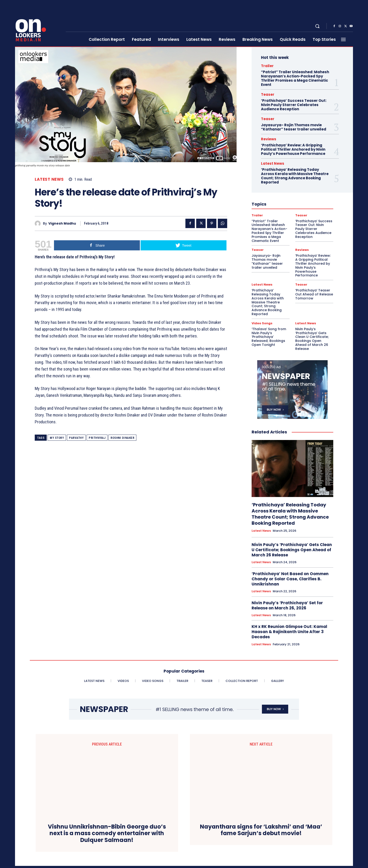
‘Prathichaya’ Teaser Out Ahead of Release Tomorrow (314, 294)
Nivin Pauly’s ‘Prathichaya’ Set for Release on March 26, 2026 (287, 605)
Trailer (267, 66)
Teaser (268, 94)
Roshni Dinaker (122, 438)
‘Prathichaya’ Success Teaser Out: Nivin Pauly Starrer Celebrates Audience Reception (294, 105)
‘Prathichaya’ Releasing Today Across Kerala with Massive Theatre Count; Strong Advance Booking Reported (295, 176)
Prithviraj (97, 438)
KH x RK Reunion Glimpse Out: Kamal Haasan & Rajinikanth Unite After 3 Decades (289, 632)
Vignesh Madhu (62, 224)
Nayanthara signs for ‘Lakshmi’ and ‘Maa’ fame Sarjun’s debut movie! (261, 775)
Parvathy (76, 438)
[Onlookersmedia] (37, 23)
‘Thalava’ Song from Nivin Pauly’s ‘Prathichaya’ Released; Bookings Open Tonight (269, 337)
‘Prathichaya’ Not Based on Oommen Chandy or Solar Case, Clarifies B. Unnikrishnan (290, 579)
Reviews (269, 139)
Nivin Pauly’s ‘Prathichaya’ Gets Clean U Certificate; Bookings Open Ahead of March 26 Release (312, 339)
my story (57, 438)
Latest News (49, 179)
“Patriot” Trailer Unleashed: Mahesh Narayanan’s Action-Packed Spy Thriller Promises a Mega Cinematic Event (295, 78)
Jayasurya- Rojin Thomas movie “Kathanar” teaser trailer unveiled (294, 127)
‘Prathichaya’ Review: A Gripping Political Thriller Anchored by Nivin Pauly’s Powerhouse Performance (293, 149)
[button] (317, 26)
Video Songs (262, 323)
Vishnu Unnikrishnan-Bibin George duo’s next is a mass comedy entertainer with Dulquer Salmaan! (107, 785)
